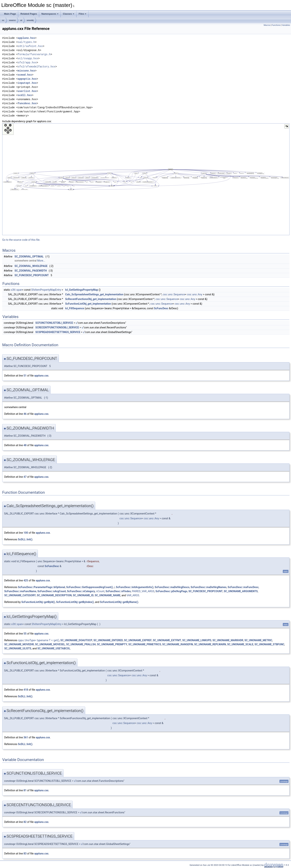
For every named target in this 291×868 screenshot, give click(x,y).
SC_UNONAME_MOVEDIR (19, 644)
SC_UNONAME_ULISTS (18, 648)
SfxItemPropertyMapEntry (46, 290)
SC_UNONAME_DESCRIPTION (54, 595)
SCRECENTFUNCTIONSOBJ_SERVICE (57, 327)
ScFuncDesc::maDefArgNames (209, 587)
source (12, 20)
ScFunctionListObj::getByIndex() (75, 602)
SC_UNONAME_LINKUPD (197, 640)
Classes (69, 14)
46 (25, 414)
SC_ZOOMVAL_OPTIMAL (29, 257)
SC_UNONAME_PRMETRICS (145, 644)
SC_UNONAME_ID (83, 595)
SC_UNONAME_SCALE (240, 644)
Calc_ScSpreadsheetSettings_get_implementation (94, 294)
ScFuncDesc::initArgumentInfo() (135, 587)
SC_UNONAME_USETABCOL (54, 648)
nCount (100, 591)
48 (25, 445)
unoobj (30, 20)
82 (25, 822)
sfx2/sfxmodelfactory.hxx (37, 67)
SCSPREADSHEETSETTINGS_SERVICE (58, 332)
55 (25, 634)
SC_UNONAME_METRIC (258, 640)
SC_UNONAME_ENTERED (108, 640)
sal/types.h (26, 42)
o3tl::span (16, 290)
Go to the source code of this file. (21, 240)
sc (3, 20)
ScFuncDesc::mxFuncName (20, 591)
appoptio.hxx (27, 79)
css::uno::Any (194, 294)
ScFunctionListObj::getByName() (119, 602)
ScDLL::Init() (25, 539)
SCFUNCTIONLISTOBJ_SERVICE (54, 323)
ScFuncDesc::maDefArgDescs (172, 587)
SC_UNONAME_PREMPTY (112, 644)
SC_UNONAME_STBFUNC (269, 644)
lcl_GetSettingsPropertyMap (82, 290)
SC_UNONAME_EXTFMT (167, 640)
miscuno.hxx (26, 71)
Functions (276, 25)
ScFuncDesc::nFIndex (118, 591)
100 (26, 533)
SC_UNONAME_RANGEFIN (178, 644)
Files (83, 14)
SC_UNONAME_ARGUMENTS (241, 591)
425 (26, 580)
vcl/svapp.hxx (28, 58)
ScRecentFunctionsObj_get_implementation (91, 299)
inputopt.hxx (27, 83)
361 (26, 737)
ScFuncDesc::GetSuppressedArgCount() (90, 587)
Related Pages (29, 14)
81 (25, 790)
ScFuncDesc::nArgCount (52, 591)
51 (25, 376)
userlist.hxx (27, 91)
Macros (267, 25)
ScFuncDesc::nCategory (81, 591)
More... (41, 261)
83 (25, 854)
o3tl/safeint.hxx (30, 46)
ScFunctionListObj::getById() (38, 602)
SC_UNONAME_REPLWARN (210, 644)
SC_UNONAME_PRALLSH (81, 644)
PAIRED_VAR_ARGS (143, 591)
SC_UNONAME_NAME (107, 595)
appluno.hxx (26, 38)
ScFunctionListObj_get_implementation (88, 304)
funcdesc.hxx (27, 103)
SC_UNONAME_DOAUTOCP (76, 640)
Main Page (10, 14)
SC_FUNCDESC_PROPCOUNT (32, 275)
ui (21, 20)
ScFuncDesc (161, 308)
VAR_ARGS (133, 595)
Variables (286, 25)
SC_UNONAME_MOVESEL (50, 644)
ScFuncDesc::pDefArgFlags (171, 591)
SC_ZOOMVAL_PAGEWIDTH (31, 271)
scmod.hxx (25, 75)
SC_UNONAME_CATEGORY (20, 595)
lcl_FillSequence (75, 308)
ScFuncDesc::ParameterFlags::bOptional (41, 587)
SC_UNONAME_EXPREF (138, 640)
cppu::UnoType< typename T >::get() (39, 640)
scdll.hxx (25, 95)
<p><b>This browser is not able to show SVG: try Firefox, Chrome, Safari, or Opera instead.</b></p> (146, 179)
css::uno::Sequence (174, 294)
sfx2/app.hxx (27, 63)
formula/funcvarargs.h (34, 54)
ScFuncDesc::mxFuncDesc (243, 587)
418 (26, 690)
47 (25, 477)
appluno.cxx (41, 376)
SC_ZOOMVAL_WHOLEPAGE (31, 266)
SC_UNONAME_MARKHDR (228, 640)
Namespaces (50, 14)
